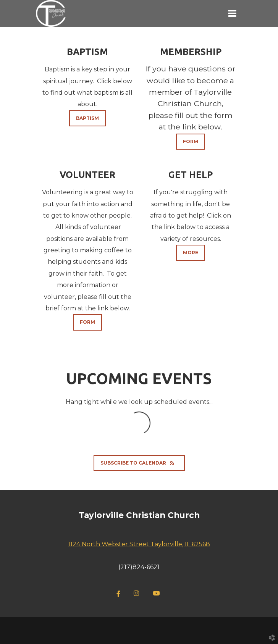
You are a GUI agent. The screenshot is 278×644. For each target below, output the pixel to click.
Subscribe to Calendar (139, 463)
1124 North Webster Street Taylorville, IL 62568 (139, 544)
